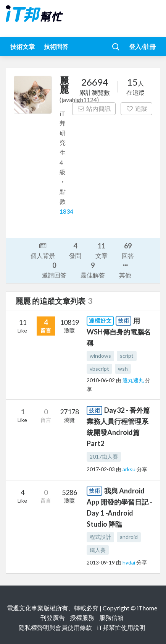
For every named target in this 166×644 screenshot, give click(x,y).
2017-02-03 (101, 469)
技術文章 (23, 46)
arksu (130, 469)
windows (100, 356)
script (127, 356)
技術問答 (56, 46)
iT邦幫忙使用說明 (121, 627)
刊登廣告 (53, 617)
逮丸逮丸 (134, 380)
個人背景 (43, 250)
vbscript (99, 369)
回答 (128, 250)
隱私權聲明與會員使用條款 (55, 627)
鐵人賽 (98, 550)
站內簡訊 (94, 108)
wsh (123, 369)
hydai (129, 562)
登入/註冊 (142, 46)
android (129, 537)
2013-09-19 (101, 562)
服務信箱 (111, 617)
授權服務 (82, 617)
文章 (102, 250)
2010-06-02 (101, 380)
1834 (66, 211)
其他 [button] (125, 269)
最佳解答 (93, 270)
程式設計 (100, 537)
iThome (147, 608)
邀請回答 (54, 270)
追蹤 (136, 108)
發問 (75, 250)
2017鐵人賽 (104, 457)
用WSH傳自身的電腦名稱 (119, 332)
